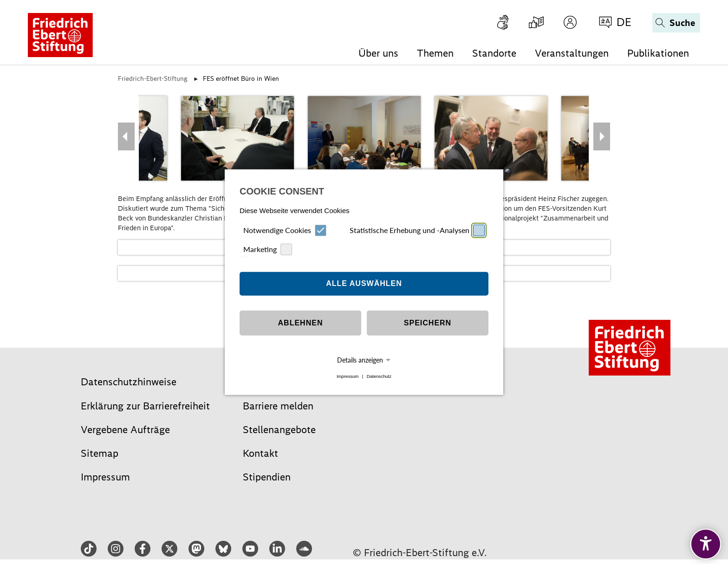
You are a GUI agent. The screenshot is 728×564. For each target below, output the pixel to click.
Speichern (428, 323)
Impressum (348, 376)
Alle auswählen (364, 283)
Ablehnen (301, 323)
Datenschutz (379, 376)
